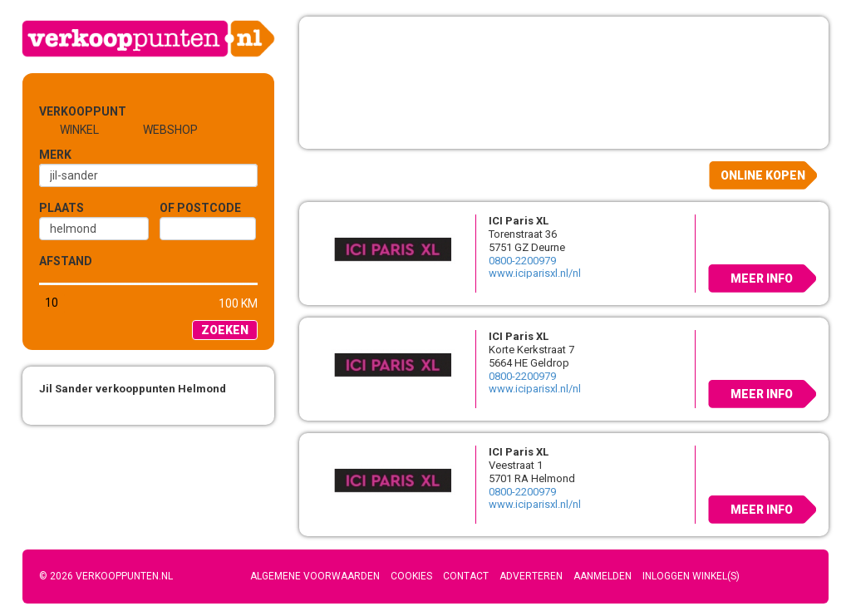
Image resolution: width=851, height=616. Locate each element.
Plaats (61, 208)
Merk (55, 155)
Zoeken (225, 330)
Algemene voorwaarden (315, 576)
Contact (466, 576)
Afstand (66, 261)
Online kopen (763, 175)
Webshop (170, 130)
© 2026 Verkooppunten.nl (106, 576)
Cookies (411, 576)
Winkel (79, 130)
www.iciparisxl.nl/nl (535, 273)
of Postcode (200, 208)
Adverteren (531, 576)
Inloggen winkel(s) (691, 576)
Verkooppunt (66, 111)
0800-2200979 (522, 261)
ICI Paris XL (519, 221)
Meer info (762, 278)
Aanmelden (603, 576)
